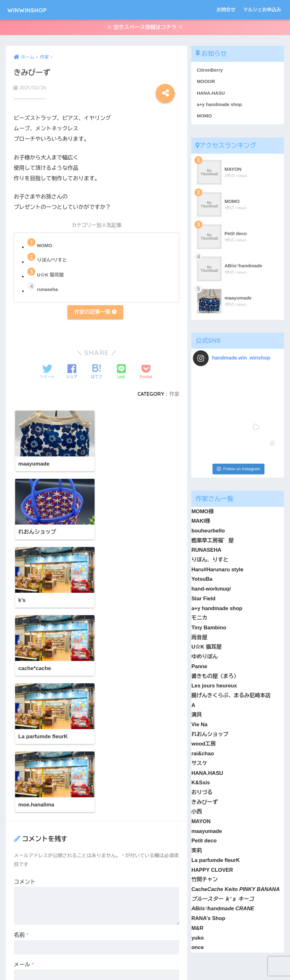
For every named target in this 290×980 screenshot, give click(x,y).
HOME (145, 953)
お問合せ (226, 10)
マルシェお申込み (262, 10)
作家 (174, 396)
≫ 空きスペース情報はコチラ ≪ (145, 28)
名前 (21, 742)
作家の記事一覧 (95, 314)
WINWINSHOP (34, 10)
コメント (25, 689)
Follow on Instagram (238, 426)
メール (24, 772)
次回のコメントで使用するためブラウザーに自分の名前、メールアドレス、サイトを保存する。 (99, 833)
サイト (22, 801)
